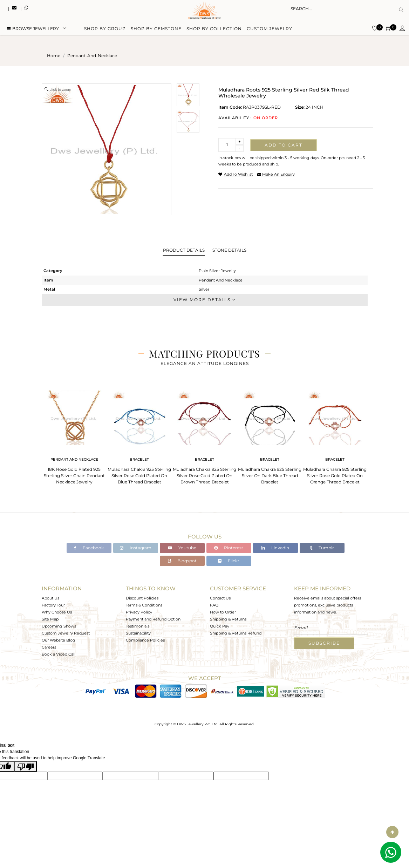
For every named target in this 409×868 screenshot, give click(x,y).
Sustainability (138, 633)
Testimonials (138, 626)
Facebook (89, 548)
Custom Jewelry (270, 29)
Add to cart (284, 145)
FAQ (214, 605)
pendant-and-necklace (92, 56)
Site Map (50, 619)
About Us (50, 598)
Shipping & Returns (228, 619)
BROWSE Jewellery (33, 29)
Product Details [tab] (184, 250)
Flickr (229, 561)
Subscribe (324, 643)
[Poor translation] (26, 766)
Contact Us (220, 598)
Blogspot (182, 561)
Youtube (182, 548)
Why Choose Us (57, 612)
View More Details (205, 300)
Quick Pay (220, 626)
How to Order (223, 612)
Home (54, 56)
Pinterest (229, 548)
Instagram (136, 548)
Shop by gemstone (156, 29)
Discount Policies (142, 598)
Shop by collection (214, 29)
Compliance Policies (145, 640)
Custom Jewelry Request (66, 633)
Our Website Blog (59, 640)
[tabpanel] (74, 435)
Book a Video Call (59, 654)
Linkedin (275, 548)
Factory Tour (53, 605)
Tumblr (322, 548)
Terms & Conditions (144, 605)
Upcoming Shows (59, 626)
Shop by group (105, 29)
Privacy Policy (139, 612)
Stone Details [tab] (229, 250)
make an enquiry (276, 174)
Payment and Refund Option (153, 619)
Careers (49, 647)
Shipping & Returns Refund (236, 633)
